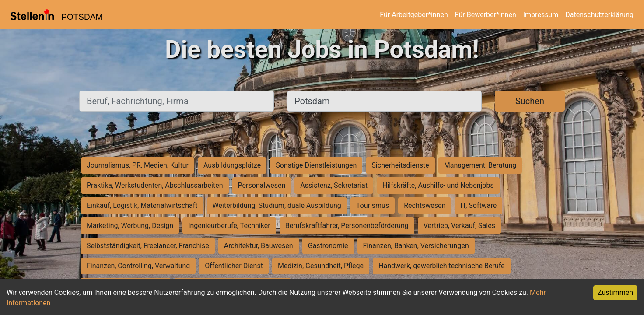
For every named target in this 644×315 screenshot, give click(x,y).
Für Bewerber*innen (486, 15)
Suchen (530, 101)
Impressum (541, 15)
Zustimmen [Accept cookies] (615, 292)
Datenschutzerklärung (599, 15)
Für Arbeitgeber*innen (414, 15)
